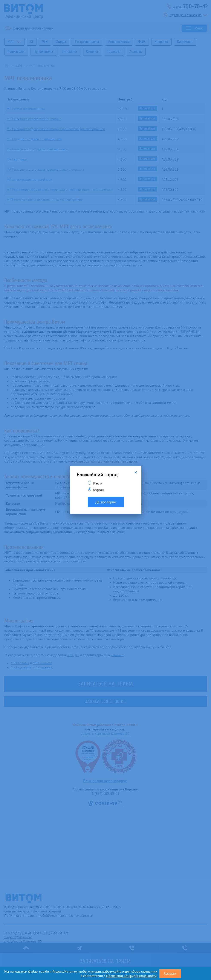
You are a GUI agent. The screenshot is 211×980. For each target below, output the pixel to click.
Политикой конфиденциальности (131, 976)
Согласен (170, 974)
